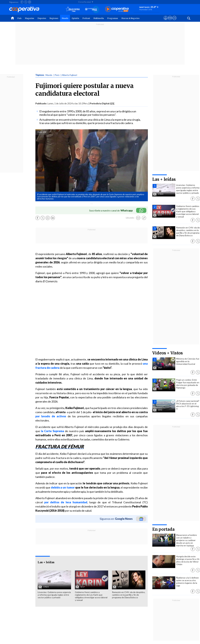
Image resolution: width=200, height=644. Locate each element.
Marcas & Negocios (130, 18)
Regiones (54, 18)
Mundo (65, 18)
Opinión (75, 18)
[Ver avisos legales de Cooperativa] (166, 21)
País (19, 18)
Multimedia (99, 18)
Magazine (30, 18)
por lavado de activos (51, 416)
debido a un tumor (63, 487)
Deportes (42, 18)
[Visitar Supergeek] (174, 21)
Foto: (40, 132)
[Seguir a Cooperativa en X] (26, 2)
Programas (113, 18)
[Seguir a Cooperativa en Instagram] (30, 2)
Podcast (86, 18)
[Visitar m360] (170, 21)
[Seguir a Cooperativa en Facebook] (22, 2)
